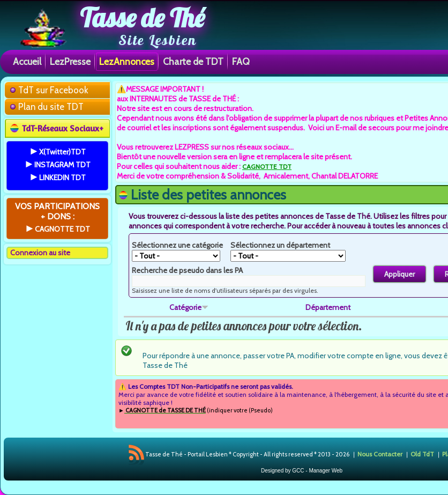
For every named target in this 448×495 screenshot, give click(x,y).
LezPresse (70, 61)
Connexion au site (40, 253)
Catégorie (189, 307)
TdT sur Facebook (53, 90)
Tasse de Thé (142, 18)
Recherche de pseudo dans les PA (187, 270)
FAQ (241, 61)
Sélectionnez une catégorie (177, 245)
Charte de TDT (193, 61)
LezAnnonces (127, 61)
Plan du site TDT (51, 107)
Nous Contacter (380, 454)
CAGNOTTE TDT (267, 167)
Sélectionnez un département (280, 245)
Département (328, 307)
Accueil (27, 61)
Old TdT (422, 454)
